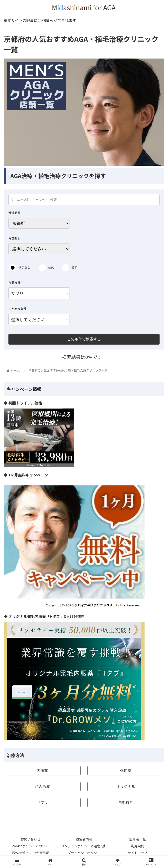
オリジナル (126, 786)
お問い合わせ (31, 839)
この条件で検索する (84, 339)
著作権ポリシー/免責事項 (31, 853)
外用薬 (126, 770)
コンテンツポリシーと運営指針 (84, 846)
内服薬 (42, 770)
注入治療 (42, 786)
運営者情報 (84, 839)
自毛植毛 (126, 802)
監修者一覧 (137, 839)
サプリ (42, 802)
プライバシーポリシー (84, 853)
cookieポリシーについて (31, 846)
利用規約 (137, 846)
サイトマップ (137, 853)
